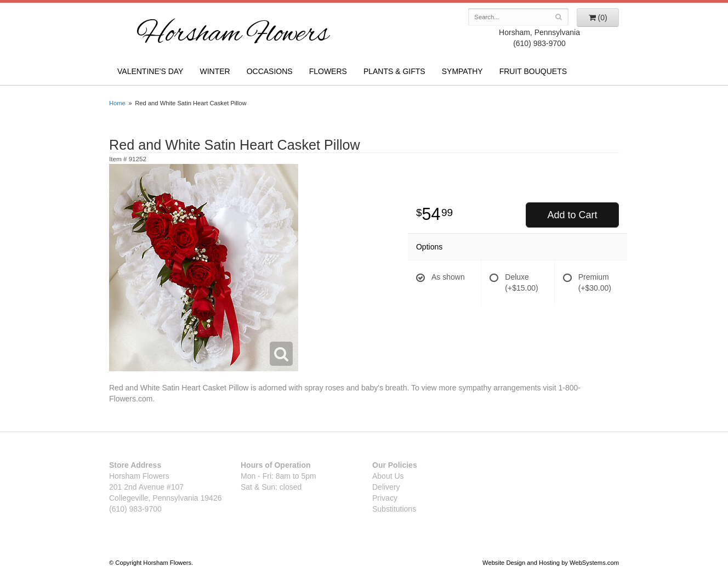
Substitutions (394, 509)
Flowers (328, 71)
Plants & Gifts (394, 71)
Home (117, 103)
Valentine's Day (150, 71)
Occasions (270, 71)
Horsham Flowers (232, 35)
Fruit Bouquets (533, 71)
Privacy (385, 498)
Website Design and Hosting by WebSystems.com (551, 563)
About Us (388, 476)
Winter (215, 71)
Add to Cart (572, 215)
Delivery (386, 487)
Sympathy (462, 71)
